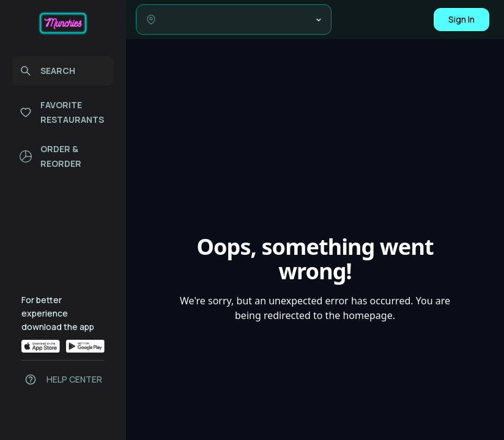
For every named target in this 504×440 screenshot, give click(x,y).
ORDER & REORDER (50, 156)
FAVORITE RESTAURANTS (62, 112)
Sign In (461, 19)
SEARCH (47, 71)
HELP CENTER (74, 379)
